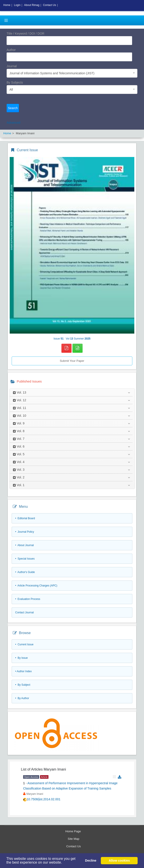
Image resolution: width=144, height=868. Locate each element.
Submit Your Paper (72, 361)
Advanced (13, 123)
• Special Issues (25, 559)
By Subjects (15, 82)
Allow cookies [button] (119, 861)
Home (7, 5)
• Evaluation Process (28, 599)
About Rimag (32, 5)
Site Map (74, 839)
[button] (64, 863)
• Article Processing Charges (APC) (36, 586)
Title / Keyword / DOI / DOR (25, 34)
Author (11, 50)
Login (17, 5)
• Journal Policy (25, 532)
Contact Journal (24, 612)
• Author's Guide (25, 572)
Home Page (73, 831)
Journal (12, 66)
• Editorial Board (25, 518)
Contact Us (74, 846)
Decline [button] (91, 861)
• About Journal (24, 545)
